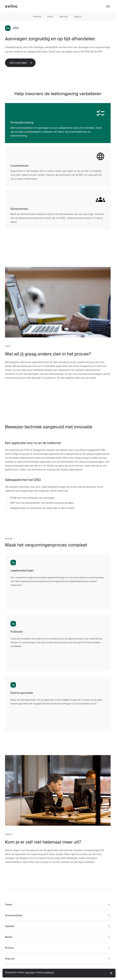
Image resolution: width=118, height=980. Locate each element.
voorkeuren (49, 972)
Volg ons (58, 959)
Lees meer (30, 972)
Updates (58, 926)
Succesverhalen (58, 915)
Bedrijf (58, 937)
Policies (58, 948)
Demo (50, 17)
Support (78, 17)
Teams (58, 905)
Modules (64, 17)
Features (37, 17)
